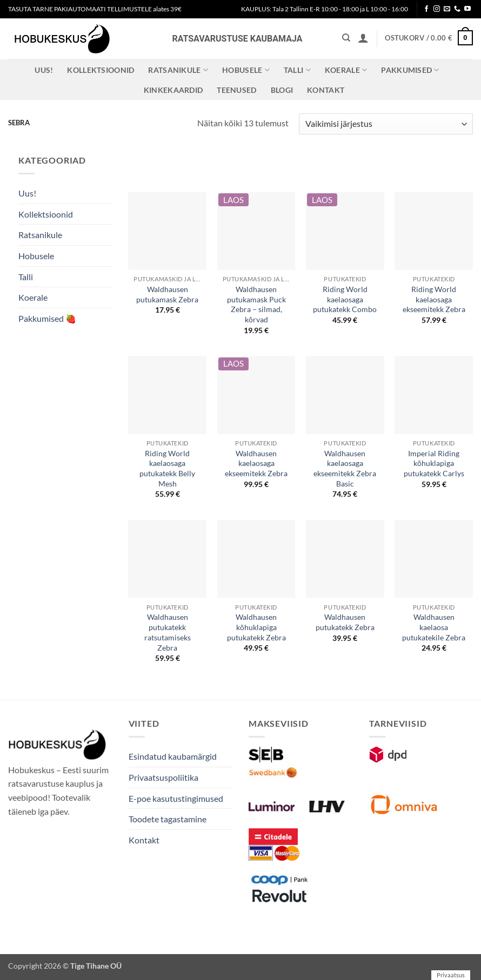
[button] (363, 38)
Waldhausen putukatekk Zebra (345, 622)
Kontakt (326, 90)
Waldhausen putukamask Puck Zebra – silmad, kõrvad (256, 304)
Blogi (282, 90)
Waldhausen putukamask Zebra (167, 294)
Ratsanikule (178, 70)
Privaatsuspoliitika (163, 777)
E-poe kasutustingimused (176, 798)
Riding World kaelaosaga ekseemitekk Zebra (434, 299)
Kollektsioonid (101, 70)
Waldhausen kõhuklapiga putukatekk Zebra (256, 627)
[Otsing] (346, 38)
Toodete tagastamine (168, 819)
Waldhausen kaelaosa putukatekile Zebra (434, 627)
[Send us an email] (447, 9)
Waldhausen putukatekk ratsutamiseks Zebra (168, 632)
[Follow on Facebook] (426, 9)
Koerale (346, 70)
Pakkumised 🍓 (47, 318)
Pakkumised (410, 70)
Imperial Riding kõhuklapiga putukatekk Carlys (434, 463)
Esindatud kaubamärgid (173, 756)
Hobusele (246, 70)
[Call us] (457, 9)
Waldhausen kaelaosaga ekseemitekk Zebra (256, 463)
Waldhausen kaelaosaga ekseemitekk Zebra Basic (345, 468)
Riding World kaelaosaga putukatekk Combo (345, 299)
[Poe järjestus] (386, 124)
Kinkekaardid (173, 90)
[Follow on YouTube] (467, 9)
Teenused (236, 90)
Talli (297, 70)
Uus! (44, 70)
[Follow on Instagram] (437, 9)
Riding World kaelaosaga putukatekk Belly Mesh (167, 468)
